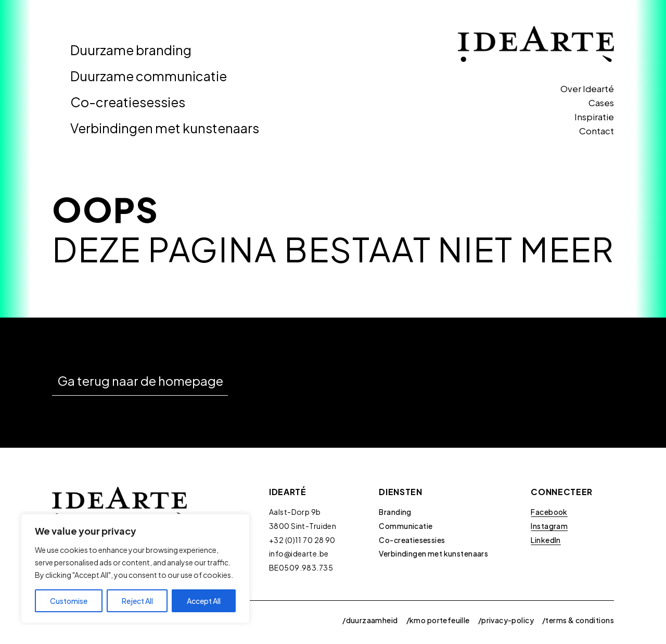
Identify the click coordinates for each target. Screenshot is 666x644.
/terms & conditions (578, 620)
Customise (69, 601)
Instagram (549, 526)
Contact (597, 131)
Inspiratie (594, 117)
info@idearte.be (299, 553)
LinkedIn (546, 540)
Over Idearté (587, 89)
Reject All (137, 601)
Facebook (549, 512)
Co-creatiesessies (128, 102)
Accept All (204, 601)
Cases (601, 103)
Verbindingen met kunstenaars (165, 128)
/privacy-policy (506, 620)
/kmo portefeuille (438, 620)
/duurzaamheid (370, 620)
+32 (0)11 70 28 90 (302, 540)
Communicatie (406, 526)
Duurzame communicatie (149, 76)
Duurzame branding (131, 50)
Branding (395, 512)
